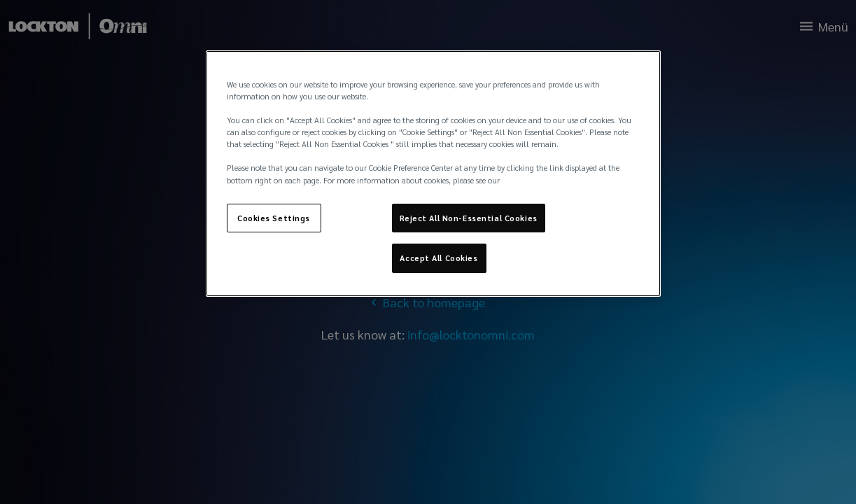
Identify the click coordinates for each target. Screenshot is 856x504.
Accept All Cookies (438, 258)
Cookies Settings (274, 218)
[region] (433, 174)
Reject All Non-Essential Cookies (469, 218)
